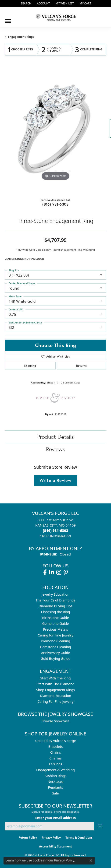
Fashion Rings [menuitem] (56, 776)
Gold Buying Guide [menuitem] (55, 659)
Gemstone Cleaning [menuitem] (55, 647)
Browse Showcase (55, 721)
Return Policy (28, 838)
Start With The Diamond (56, 684)
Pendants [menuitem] (56, 787)
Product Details (55, 437)
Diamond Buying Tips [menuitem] (55, 606)
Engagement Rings (21, 37)
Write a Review (55, 480)
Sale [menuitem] (56, 793)
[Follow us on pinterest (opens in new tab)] (66, 573)
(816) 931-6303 (55, 204)
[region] (55, 131)
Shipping (30, 366)
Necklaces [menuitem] (55, 782)
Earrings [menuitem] (55, 764)
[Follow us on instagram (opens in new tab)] (59, 573)
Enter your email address (55, 818)
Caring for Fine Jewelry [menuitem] (56, 635)
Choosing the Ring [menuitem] (56, 612)
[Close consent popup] (91, 861)
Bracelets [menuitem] (55, 747)
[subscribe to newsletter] (100, 826)
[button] (26, 4)
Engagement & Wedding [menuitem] (55, 770)
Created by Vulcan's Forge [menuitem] (56, 741)
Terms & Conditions (79, 838)
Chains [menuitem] (56, 752)
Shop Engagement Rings (56, 690)
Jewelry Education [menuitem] (55, 594)
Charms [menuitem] (55, 758)
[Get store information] (55, 536)
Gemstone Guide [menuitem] (56, 624)
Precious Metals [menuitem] (55, 629)
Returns (82, 366)
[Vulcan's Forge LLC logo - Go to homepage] (56, 17)
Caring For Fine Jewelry (55, 701)
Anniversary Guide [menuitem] (55, 653)
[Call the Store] (55, 531)
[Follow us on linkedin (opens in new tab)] (52, 573)
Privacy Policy (51, 838)
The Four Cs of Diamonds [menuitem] (56, 600)
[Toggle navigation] (8, 19)
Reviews (56, 449)
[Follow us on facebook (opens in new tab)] (45, 573)
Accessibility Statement (55, 846)
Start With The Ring (55, 678)
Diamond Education (55, 696)
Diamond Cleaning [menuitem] (55, 641)
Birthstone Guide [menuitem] (55, 618)
